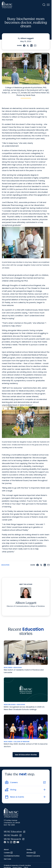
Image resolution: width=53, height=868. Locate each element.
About (6, 850)
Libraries (31, 853)
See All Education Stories (26, 755)
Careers (8, 853)
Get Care (7, 859)
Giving (29, 850)
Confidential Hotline (12, 856)
